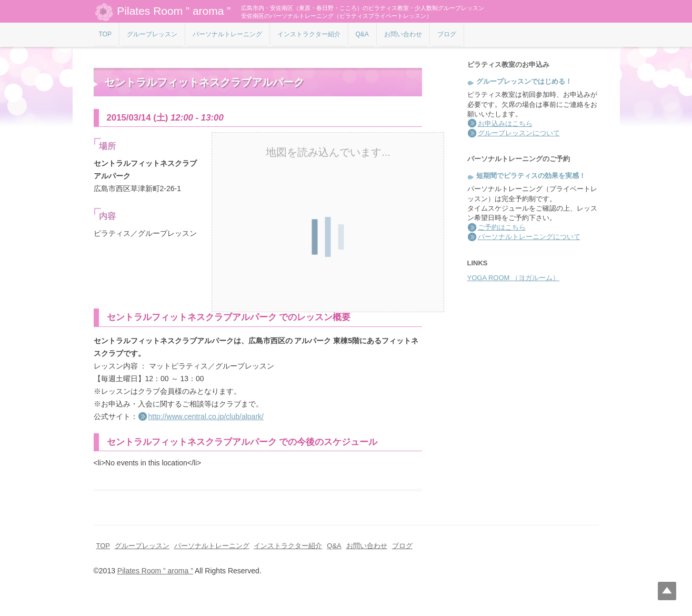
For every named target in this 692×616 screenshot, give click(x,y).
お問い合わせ (403, 34)
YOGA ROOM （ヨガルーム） (514, 278)
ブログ (447, 34)
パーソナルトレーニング (227, 34)
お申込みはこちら (505, 123)
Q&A (362, 34)
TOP (105, 34)
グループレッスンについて (519, 133)
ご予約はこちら (502, 227)
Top (667, 591)
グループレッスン (152, 34)
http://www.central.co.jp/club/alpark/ (206, 416)
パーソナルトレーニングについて (529, 237)
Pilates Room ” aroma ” (162, 12)
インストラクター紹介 (309, 34)
